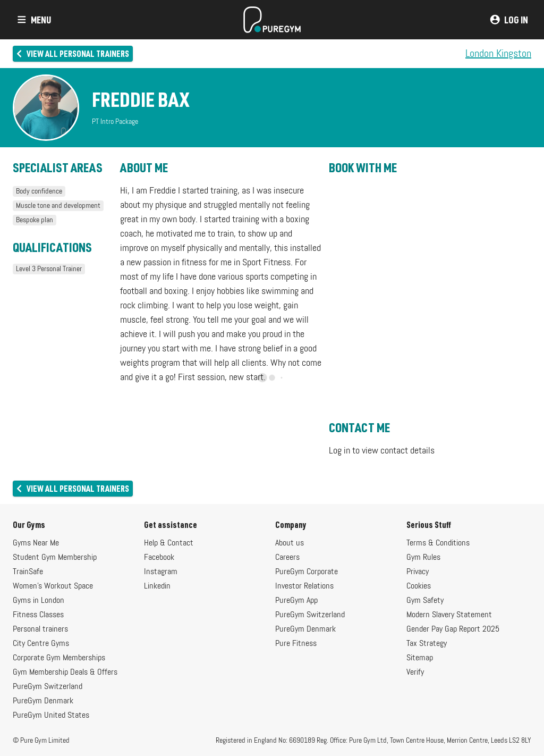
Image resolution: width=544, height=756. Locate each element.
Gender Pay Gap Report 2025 (453, 629)
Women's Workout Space (53, 586)
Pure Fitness (296, 644)
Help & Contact (169, 543)
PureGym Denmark (43, 701)
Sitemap (420, 658)
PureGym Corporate (307, 572)
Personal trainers (40, 629)
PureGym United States (51, 716)
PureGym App (296, 601)
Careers (287, 558)
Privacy (418, 572)
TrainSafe (28, 572)
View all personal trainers (72, 53)
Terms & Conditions (438, 543)
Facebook (159, 558)
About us (290, 543)
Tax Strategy (427, 644)
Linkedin (157, 586)
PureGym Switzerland (48, 687)
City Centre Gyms (41, 644)
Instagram (161, 572)
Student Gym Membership (55, 558)
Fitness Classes (38, 615)
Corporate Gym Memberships (59, 658)
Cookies (419, 586)
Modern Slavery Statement (449, 615)
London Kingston (498, 54)
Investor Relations (304, 586)
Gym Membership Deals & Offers (65, 673)
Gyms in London (39, 601)
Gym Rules (423, 558)
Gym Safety (425, 601)
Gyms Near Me (36, 543)
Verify (415, 673)
